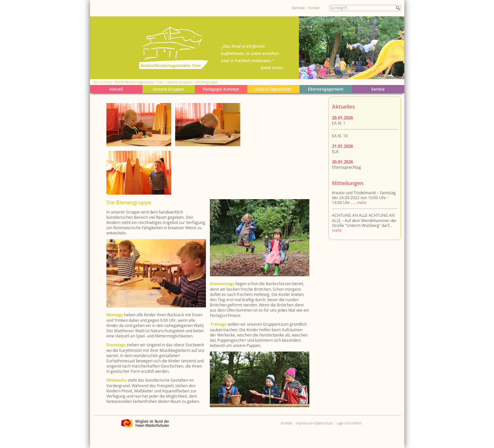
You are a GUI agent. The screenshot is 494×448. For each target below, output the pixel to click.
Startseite (298, 8)
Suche (398, 8)
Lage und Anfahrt (349, 423)
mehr (362, 202)
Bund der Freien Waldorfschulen (145, 423)
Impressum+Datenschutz (314, 423)
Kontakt (314, 8)
